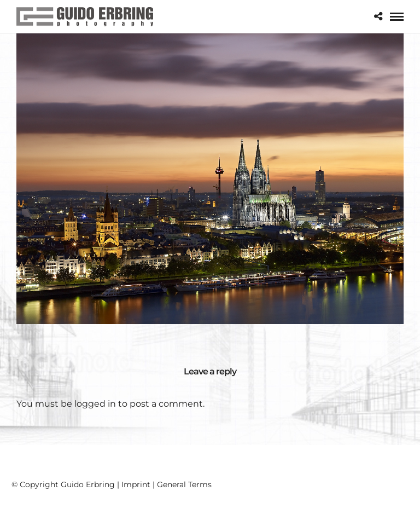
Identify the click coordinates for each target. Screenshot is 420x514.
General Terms (184, 484)
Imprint (136, 484)
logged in (95, 404)
